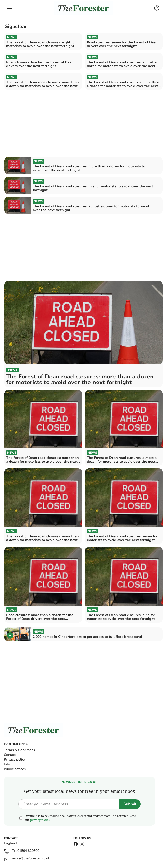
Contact (10, 755)
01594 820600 (28, 851)
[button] (10, 8)
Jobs (7, 764)
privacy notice (40, 820)
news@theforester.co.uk (31, 859)
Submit (130, 804)
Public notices (15, 769)
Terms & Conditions (19, 750)
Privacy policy (15, 759)
